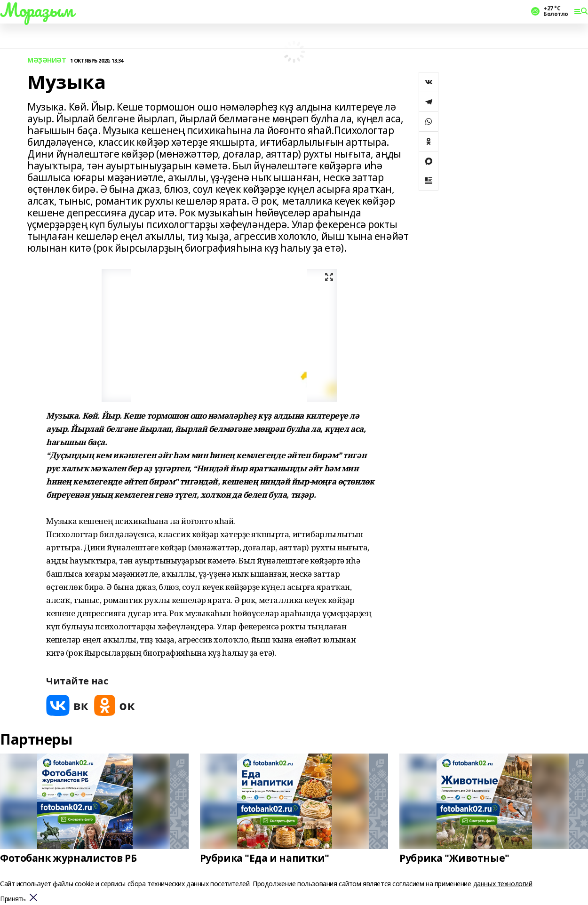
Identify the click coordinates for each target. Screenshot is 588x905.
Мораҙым (37, 10)
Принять (13, 899)
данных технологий (503, 884)
